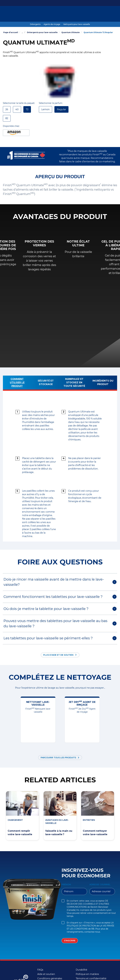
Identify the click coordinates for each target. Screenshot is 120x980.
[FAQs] (40, 970)
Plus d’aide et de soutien (58, 655)
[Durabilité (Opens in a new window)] (81, 970)
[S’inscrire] (70, 941)
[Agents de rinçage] (52, 24)
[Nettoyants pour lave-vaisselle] (77, 24)
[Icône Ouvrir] (114, 14)
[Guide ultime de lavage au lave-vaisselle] (59, 14)
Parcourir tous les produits (58, 758)
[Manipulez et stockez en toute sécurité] (74, 383)
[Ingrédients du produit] (103, 383)
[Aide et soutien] (46, 974)
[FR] (105, 14)
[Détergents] (35, 24)
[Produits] (29, 14)
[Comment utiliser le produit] (17, 383)
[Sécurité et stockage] (46, 383)
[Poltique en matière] (87, 974)
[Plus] (91, 14)
